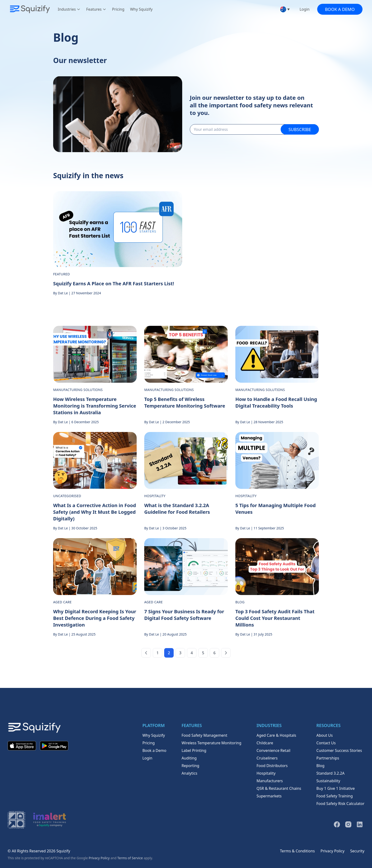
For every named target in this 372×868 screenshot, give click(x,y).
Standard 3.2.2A (331, 773)
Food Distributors (272, 766)
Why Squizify (141, 9)
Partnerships (328, 758)
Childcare (265, 743)
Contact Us (326, 743)
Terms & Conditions (297, 851)
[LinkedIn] (360, 824)
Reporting (190, 766)
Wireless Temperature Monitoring (211, 743)
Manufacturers (270, 781)
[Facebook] (337, 824)
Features (96, 9)
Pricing (118, 9)
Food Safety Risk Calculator (340, 804)
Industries (69, 9)
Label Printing (194, 750)
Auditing (189, 758)
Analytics (189, 773)
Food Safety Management (204, 735)
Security (357, 851)
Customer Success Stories (339, 750)
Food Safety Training (335, 796)
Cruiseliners (267, 758)
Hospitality (266, 773)
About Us (325, 735)
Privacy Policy (99, 858)
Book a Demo (340, 9)
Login (305, 9)
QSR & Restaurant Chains (279, 788)
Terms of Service (130, 858)
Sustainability (328, 781)
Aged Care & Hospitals (276, 735)
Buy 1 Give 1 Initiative (336, 788)
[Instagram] (348, 824)
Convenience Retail (273, 750)
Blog (321, 766)
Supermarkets (269, 796)
